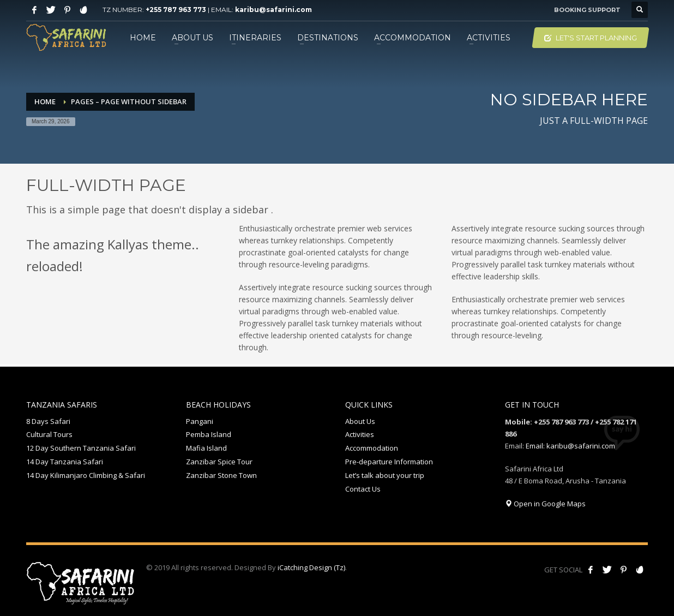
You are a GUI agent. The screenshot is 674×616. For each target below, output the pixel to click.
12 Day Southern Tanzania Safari (81, 448)
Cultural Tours (49, 434)
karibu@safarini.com (273, 10)
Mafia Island (206, 448)
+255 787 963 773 (176, 10)
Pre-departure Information (389, 462)
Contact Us (363, 489)
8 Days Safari (48, 421)
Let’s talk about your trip (385, 475)
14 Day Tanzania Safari (65, 462)
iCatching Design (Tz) (311, 567)
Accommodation (372, 448)
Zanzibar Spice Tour (219, 462)
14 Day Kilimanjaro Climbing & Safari (86, 475)
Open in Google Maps (545, 504)
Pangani (200, 421)
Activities (360, 434)
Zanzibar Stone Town (221, 475)
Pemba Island (209, 434)
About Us (360, 421)
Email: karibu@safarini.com (570, 446)
